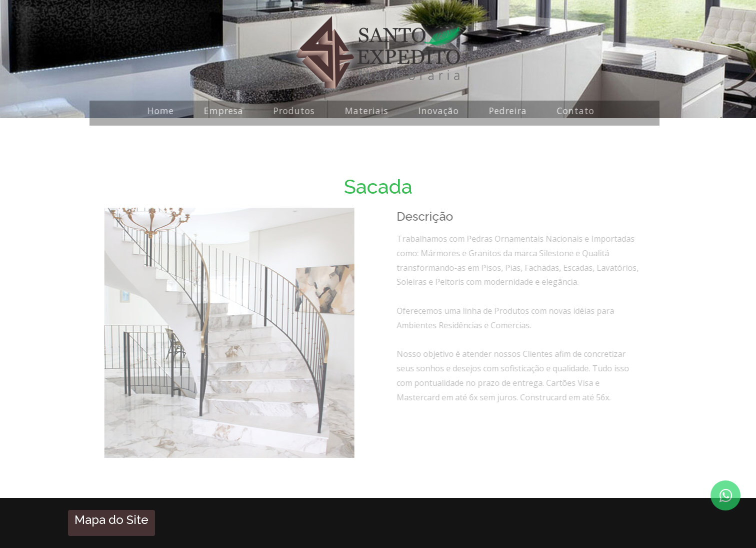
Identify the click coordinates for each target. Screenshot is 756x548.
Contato (573, 111)
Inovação (436, 111)
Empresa (221, 111)
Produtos (292, 111)
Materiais (364, 111)
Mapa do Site (111, 520)
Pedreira (505, 111)
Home (158, 111)
